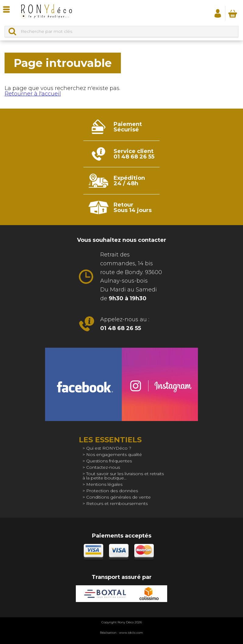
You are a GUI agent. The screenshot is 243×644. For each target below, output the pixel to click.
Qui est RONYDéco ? (109, 448)
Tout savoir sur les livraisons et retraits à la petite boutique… (123, 476)
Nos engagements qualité (114, 454)
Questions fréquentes (109, 461)
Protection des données (112, 491)
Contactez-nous (103, 467)
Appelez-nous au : (125, 324)
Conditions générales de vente (118, 497)
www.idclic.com (131, 633)
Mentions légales (104, 484)
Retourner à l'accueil (33, 94)
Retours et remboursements (117, 503)
